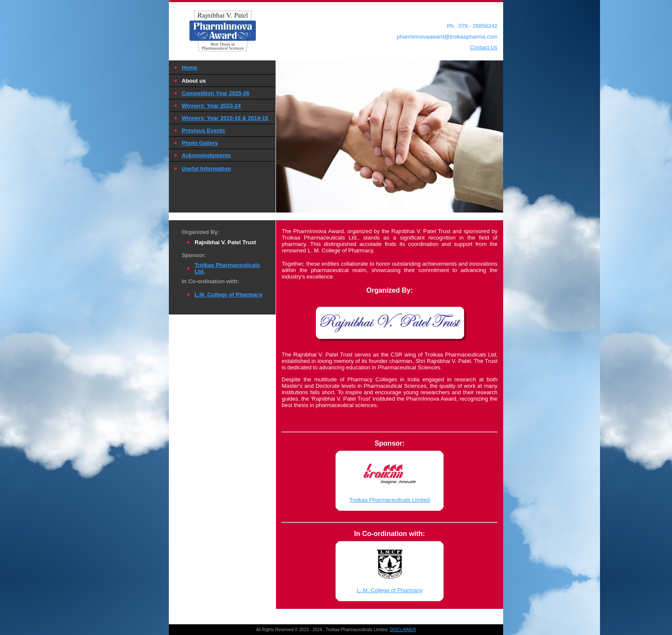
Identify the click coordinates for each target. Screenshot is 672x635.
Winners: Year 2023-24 (211, 106)
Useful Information (206, 169)
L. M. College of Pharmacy (389, 590)
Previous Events (203, 130)
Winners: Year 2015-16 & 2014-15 (225, 118)
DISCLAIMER (403, 630)
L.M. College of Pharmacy (228, 295)
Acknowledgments (206, 155)
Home (189, 67)
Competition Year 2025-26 (216, 93)
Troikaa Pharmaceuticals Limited (390, 500)
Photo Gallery (200, 143)
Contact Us (483, 47)
